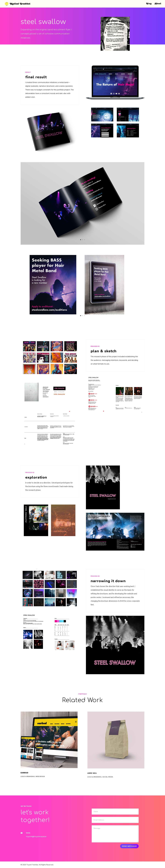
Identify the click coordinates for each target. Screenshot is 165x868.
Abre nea (92, 773)
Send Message (129, 846)
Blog (149, 4)
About (158, 4)
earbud (24, 773)
